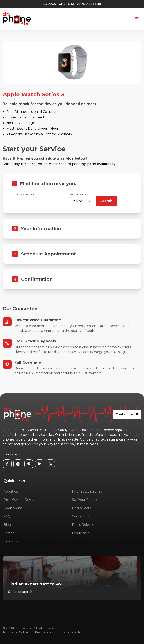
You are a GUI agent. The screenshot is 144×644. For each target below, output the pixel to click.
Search (106, 201)
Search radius (78, 194)
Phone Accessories (87, 491)
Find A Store (82, 508)
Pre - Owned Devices (20, 500)
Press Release (83, 525)
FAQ (7, 516)
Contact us (127, 414)
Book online (13, 508)
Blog (7, 525)
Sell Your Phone (84, 500)
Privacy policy (44, 632)
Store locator (21, 592)
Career (9, 533)
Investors (11, 541)
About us (11, 491)
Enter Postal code (23, 194)
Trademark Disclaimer (17, 632)
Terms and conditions (71, 632)
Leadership (81, 533)
